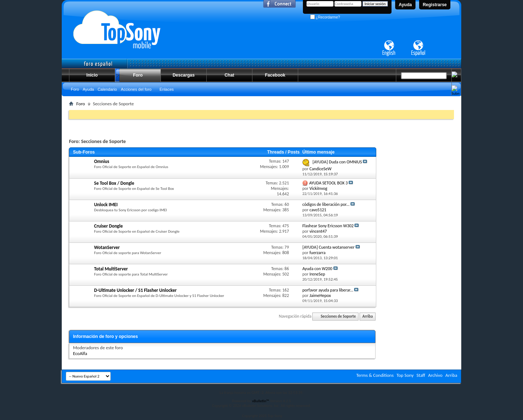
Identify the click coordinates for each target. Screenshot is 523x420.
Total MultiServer (111, 269)
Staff (421, 375)
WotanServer (107, 247)
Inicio (92, 75)
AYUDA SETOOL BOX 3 (328, 183)
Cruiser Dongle (108, 226)
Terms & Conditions (375, 375)
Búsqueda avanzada (436, 103)
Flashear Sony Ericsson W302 (328, 226)
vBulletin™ (261, 401)
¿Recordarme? (325, 17)
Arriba (368, 316)
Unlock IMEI (106, 205)
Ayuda (405, 5)
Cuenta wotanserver (337, 247)
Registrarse (435, 5)
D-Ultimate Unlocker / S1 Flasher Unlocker (135, 290)
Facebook (275, 75)
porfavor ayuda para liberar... (328, 290)
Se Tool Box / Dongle (114, 183)
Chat (229, 75)
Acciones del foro (136, 89)
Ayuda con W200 (317, 269)
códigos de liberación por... (326, 204)
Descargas (184, 75)
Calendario (107, 89)
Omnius (102, 161)
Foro (138, 75)
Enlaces (167, 89)
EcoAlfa (80, 353)
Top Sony (405, 375)
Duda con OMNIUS (346, 162)
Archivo (435, 375)
